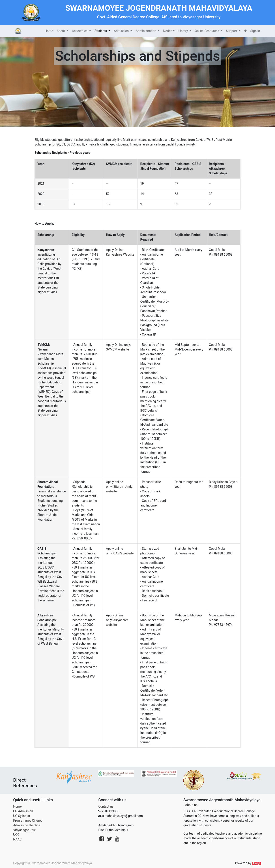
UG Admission (23, 811)
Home (17, 806)
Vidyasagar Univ (24, 830)
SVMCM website (117, 349)
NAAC (17, 839)
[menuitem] (49, 31)
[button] (245, 31)
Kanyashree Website (120, 254)
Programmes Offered (28, 821)
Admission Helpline (27, 825)
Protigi (257, 863)
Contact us (106, 806)
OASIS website (124, 553)
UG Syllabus (21, 816)
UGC (16, 835)
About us (191, 805)
